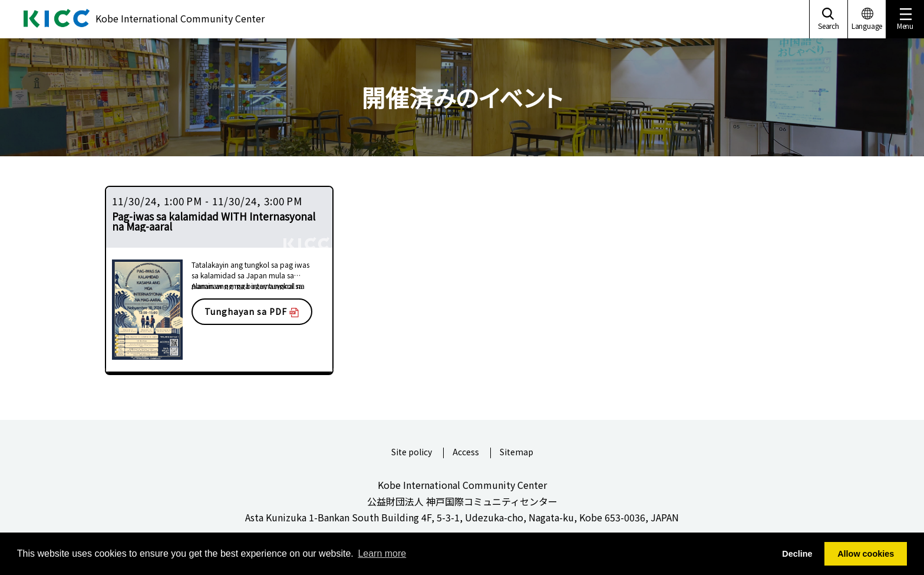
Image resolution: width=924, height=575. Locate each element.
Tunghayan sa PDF (252, 311)
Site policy (412, 453)
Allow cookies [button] (866, 554)
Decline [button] (797, 554)
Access (466, 453)
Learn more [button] (382, 553)
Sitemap (517, 453)
